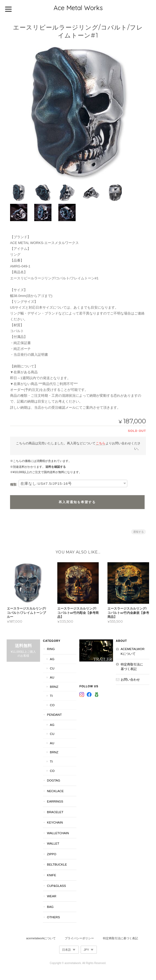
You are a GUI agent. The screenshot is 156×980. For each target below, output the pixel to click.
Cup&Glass (56, 885)
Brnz (54, 686)
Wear (51, 896)
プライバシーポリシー (79, 938)
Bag (50, 906)
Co (52, 704)
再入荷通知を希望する (77, 502)
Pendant (54, 714)
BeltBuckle (57, 864)
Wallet (53, 843)
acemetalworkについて (133, 651)
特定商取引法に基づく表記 (132, 666)
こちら (101, 442)
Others (53, 917)
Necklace (55, 790)
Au (52, 677)
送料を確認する (56, 466)
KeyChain (55, 822)
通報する (138, 531)
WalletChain (58, 832)
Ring (51, 649)
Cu (52, 668)
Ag (52, 659)
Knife (51, 875)
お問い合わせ (131, 679)
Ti (51, 695)
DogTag (53, 780)
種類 (13, 484)
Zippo (51, 853)
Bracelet (55, 811)
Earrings (55, 801)
